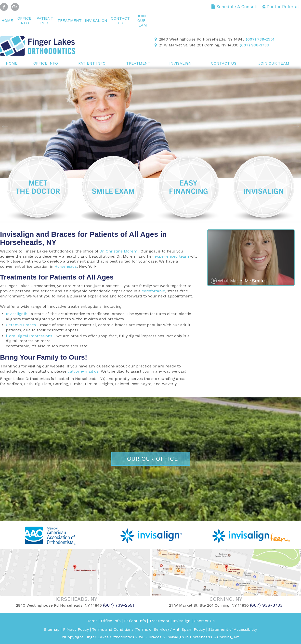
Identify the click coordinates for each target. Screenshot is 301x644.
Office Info (24, 21)
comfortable (153, 291)
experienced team (172, 256)
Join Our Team (141, 21)
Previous (2, 123)
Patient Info (45, 21)
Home (7, 21)
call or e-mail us (83, 371)
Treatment (70, 21)
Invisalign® (16, 314)
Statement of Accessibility (233, 629)
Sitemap (52, 629)
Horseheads (66, 266)
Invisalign (96, 21)
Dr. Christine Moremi (119, 251)
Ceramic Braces (21, 325)
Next (294, 123)
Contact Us (120, 21)
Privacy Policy (76, 629)
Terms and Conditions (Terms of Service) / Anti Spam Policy (148, 629)
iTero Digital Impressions (29, 336)
